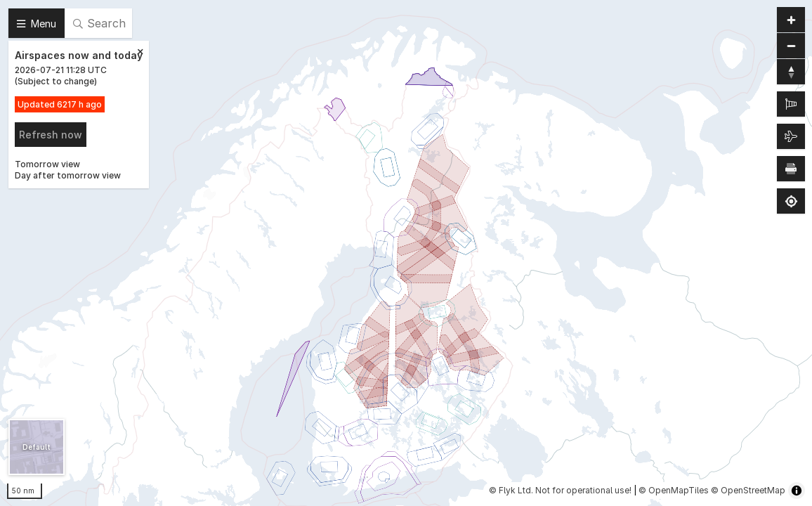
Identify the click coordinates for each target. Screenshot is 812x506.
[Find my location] (791, 201)
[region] (406, 253)
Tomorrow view (47, 164)
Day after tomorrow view (68, 175)
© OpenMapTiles (674, 490)
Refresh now (51, 135)
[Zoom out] (791, 46)
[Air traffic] (791, 136)
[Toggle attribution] (797, 491)
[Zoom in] (791, 20)
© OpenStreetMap (748, 490)
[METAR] (791, 104)
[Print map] (791, 169)
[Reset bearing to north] (791, 72)
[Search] (98, 23)
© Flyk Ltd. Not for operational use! (560, 490)
